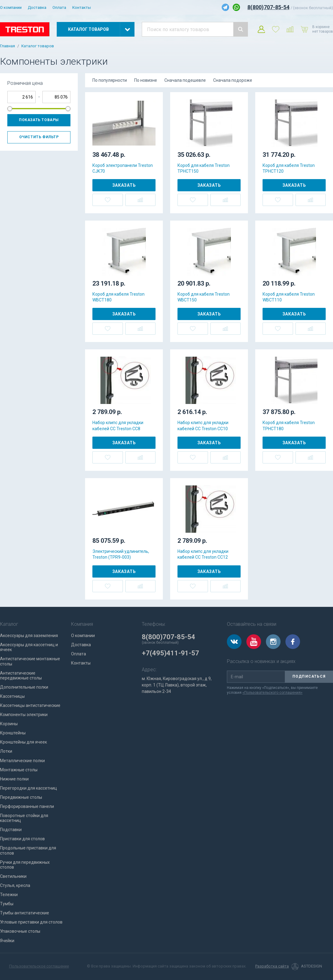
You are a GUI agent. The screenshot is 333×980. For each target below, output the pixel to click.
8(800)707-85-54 (268, 7)
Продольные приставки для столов (28, 850)
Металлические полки (22, 761)
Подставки (11, 830)
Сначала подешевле (185, 80)
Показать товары (39, 120)
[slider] (10, 109)
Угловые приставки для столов (31, 922)
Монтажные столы (19, 770)
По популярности (110, 80)
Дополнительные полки (24, 687)
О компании (11, 7)
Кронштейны (13, 733)
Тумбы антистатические (25, 913)
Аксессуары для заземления (29, 636)
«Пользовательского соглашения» (272, 693)
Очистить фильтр (39, 137)
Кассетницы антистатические (30, 705)
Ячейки (7, 941)
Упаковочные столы (20, 931)
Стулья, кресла (15, 885)
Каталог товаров (38, 46)
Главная (7, 46)
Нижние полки (14, 779)
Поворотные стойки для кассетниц (24, 818)
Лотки (6, 751)
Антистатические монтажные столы (30, 661)
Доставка (37, 7)
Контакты (82, 7)
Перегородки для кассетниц (29, 788)
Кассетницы (12, 696)
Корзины (9, 724)
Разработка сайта (272, 966)
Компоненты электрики (24, 715)
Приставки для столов (22, 839)
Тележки (9, 895)
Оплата (59, 7)
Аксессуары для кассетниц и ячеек (29, 647)
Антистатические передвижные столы (21, 676)
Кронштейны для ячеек (23, 742)
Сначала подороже (233, 80)
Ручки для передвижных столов (25, 865)
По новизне (146, 80)
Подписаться (309, 676)
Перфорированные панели (27, 806)
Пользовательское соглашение (39, 966)
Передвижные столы (21, 797)
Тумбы (7, 904)
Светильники (13, 876)
